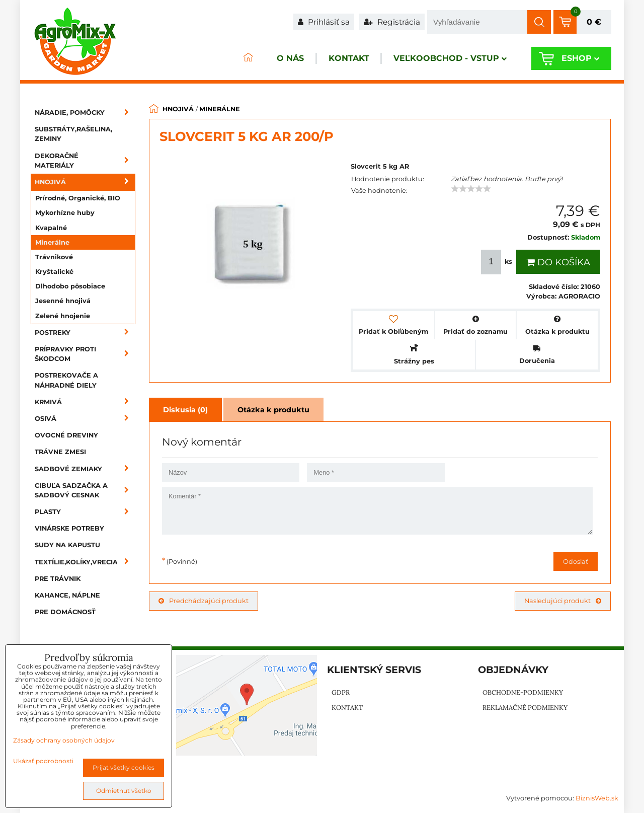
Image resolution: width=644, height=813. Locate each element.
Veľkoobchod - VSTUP (446, 59)
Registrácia (392, 22)
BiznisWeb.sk (597, 798)
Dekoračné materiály (85, 161)
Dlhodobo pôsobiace (70, 286)
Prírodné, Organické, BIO (78, 198)
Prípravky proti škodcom (85, 354)
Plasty (85, 512)
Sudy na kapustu (67, 545)
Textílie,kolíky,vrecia (85, 562)
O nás (279, 59)
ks (498, 262)
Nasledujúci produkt (563, 601)
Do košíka (558, 262)
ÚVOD (234, 59)
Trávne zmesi (60, 452)
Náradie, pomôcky (85, 113)
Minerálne (52, 242)
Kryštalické (54, 272)
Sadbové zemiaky (85, 469)
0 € (594, 22)
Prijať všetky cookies (124, 767)
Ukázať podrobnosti (43, 761)
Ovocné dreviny (66, 435)
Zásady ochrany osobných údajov (64, 740)
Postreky (85, 332)
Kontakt (341, 59)
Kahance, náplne (67, 595)
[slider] (471, 189)
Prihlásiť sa (324, 22)
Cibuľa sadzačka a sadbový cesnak (85, 490)
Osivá (85, 419)
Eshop (578, 59)
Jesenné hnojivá (63, 301)
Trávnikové (54, 257)
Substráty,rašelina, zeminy (73, 134)
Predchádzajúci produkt (204, 601)
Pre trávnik (58, 579)
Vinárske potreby (69, 528)
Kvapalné (51, 228)
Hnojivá (85, 182)
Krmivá (85, 402)
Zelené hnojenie (63, 316)
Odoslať (576, 562)
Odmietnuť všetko (124, 791)
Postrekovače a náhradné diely (66, 380)
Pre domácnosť (65, 612)
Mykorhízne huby (65, 213)
